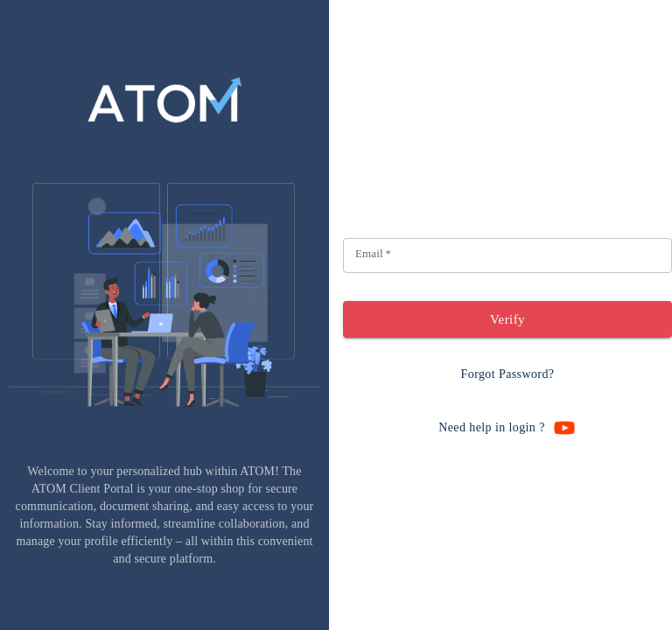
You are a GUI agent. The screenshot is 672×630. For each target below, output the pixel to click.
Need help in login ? (507, 428)
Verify (507, 319)
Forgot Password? (508, 375)
